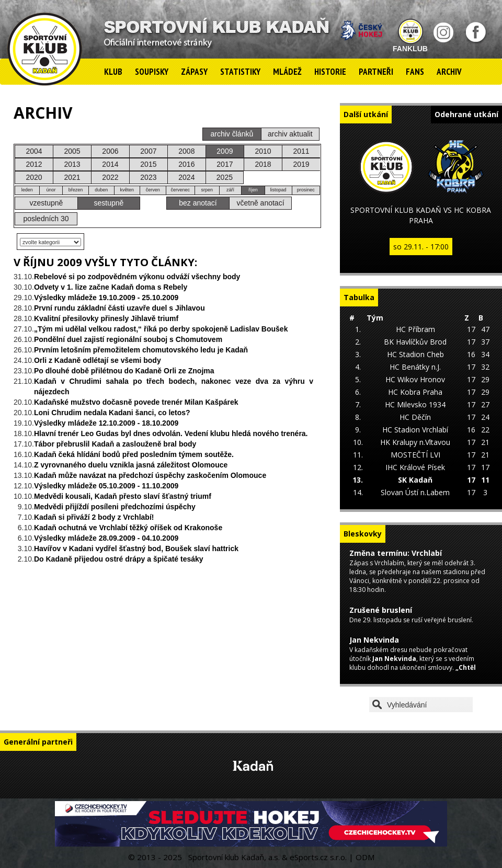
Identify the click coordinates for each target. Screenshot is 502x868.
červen (153, 190)
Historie (330, 72)
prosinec (306, 190)
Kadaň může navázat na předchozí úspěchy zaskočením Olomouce (150, 475)
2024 (186, 177)
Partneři (376, 72)
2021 (72, 177)
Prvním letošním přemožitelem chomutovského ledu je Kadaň (141, 350)
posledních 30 (46, 219)
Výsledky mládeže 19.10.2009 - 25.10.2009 (106, 298)
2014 (110, 164)
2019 (301, 164)
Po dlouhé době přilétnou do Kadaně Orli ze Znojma (124, 371)
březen (76, 190)
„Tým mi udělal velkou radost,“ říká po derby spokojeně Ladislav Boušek (161, 329)
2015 (148, 164)
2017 (225, 164)
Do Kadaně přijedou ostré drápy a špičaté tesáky (119, 559)
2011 (301, 151)
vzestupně (47, 203)
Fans (415, 72)
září (230, 190)
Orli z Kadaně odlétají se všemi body (98, 360)
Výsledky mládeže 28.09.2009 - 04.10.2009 (106, 538)
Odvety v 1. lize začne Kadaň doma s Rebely (111, 287)
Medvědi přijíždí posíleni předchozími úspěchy (115, 507)
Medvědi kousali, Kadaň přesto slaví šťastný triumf (123, 496)
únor (51, 190)
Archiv (449, 72)
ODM (365, 857)
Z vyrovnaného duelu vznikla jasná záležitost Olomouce (131, 465)
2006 (110, 151)
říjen (253, 190)
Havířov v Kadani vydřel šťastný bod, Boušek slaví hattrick (136, 549)
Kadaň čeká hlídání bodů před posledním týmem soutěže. (134, 454)
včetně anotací (260, 203)
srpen (207, 190)
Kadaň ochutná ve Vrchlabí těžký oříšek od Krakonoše (128, 528)
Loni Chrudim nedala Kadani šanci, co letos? (112, 413)
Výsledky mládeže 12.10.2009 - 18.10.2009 (106, 423)
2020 (34, 177)
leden (27, 190)
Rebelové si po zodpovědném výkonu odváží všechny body (137, 277)
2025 (225, 177)
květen (127, 190)
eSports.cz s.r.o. (318, 857)
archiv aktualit (290, 134)
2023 (148, 177)
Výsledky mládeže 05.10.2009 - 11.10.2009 (106, 486)
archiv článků (232, 134)
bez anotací (198, 203)
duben (101, 190)
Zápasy (194, 72)
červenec (180, 190)
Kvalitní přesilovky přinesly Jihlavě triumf (106, 318)
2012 (34, 164)
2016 (186, 164)
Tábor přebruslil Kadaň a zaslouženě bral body (115, 444)
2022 (110, 177)
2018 (263, 164)
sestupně (109, 203)
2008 (186, 151)
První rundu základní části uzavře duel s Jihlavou (119, 308)
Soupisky (152, 72)
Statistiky (240, 72)
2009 (225, 151)
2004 (34, 151)
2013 (72, 164)
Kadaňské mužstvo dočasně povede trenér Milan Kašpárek (136, 402)
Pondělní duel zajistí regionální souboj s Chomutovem (128, 339)
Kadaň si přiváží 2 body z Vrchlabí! (94, 517)
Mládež (287, 72)
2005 (72, 151)
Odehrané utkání (466, 114)
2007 (148, 151)
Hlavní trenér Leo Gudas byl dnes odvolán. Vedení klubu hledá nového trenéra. (171, 433)
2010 (263, 151)
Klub (113, 72)
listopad (278, 190)
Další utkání (366, 114)
